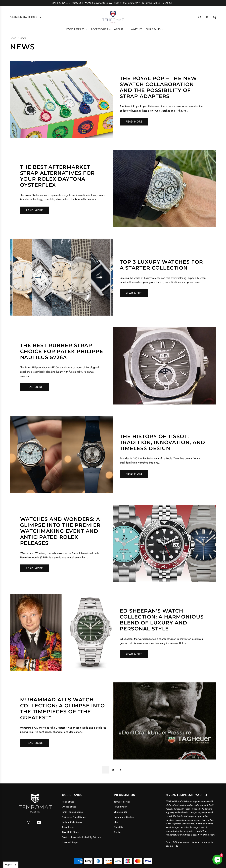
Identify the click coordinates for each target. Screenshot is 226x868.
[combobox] (11, 865)
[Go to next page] (120, 770)
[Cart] (214, 17)
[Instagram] (29, 823)
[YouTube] (39, 823)
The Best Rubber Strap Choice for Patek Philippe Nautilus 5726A (62, 351)
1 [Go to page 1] (106, 770)
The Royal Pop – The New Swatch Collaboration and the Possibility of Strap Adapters (158, 87)
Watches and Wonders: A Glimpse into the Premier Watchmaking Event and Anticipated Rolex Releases (60, 531)
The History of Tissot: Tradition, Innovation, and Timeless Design (162, 442)
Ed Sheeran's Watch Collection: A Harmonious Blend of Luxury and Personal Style (162, 620)
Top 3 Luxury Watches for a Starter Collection (161, 265)
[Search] (200, 17)
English (8, 865)
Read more (134, 122)
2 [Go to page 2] (113, 770)
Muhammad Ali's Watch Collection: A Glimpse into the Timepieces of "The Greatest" (63, 709)
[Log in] (207, 17)
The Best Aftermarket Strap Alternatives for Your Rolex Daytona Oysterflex (57, 176)
